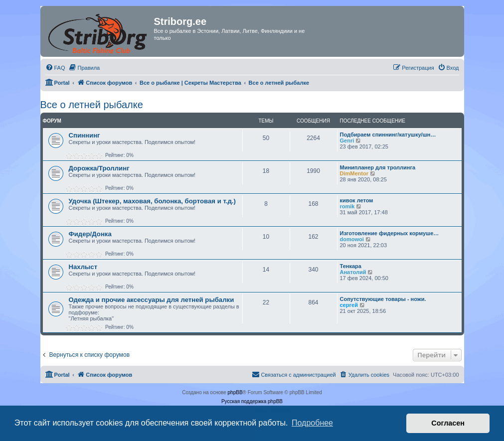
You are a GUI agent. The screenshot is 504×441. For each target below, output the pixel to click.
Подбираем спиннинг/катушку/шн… (388, 135)
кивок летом (357, 200)
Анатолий (353, 272)
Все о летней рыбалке (92, 105)
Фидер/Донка (90, 234)
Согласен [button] (448, 423)
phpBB (235, 392)
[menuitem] (55, 68)
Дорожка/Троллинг (99, 168)
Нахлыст (83, 267)
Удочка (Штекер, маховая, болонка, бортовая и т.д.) (152, 201)
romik (347, 206)
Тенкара (351, 266)
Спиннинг (84, 135)
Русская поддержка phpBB (252, 401)
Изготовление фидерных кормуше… (390, 233)
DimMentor (354, 173)
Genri (347, 141)
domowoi (352, 239)
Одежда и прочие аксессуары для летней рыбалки (152, 300)
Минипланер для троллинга (378, 167)
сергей (349, 305)
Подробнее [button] (312, 423)
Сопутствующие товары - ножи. (383, 299)
